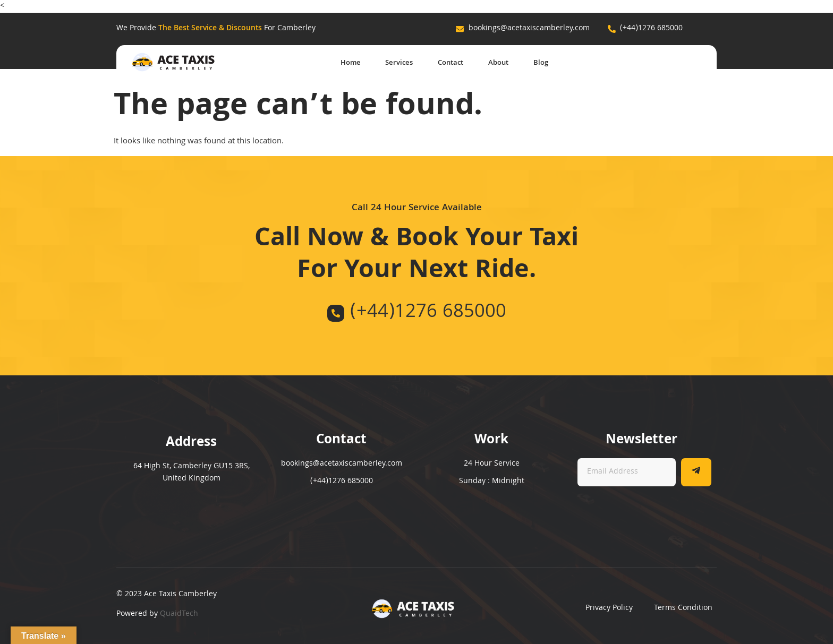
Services (389, 63)
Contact (444, 63)
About (495, 63)
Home (337, 63)
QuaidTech (179, 614)
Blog (540, 63)
